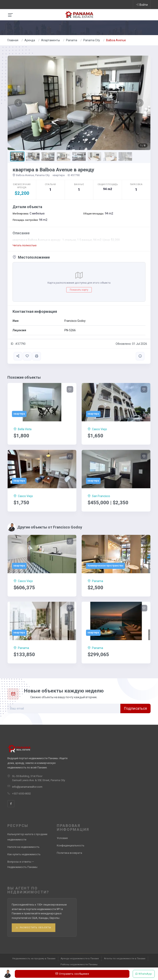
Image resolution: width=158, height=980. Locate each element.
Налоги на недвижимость (23, 847)
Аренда (30, 40)
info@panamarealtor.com (27, 787)
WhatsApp (144, 974)
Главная (13, 40)
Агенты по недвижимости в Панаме (125, 959)
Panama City (92, 40)
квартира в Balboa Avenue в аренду (53, 170)
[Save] (70, 389)
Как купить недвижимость (24, 854)
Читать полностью (25, 245)
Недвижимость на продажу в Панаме (34, 959)
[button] (18, 103)
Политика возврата (69, 853)
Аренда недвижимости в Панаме (80, 959)
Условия (62, 838)
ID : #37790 (18, 344)
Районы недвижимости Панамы (79, 965)
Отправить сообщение (72, 974)
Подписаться (135, 708)
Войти (142, 5)
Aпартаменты (51, 40)
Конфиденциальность (71, 845)
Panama (72, 40)
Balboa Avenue (116, 40)
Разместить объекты (34, 928)
